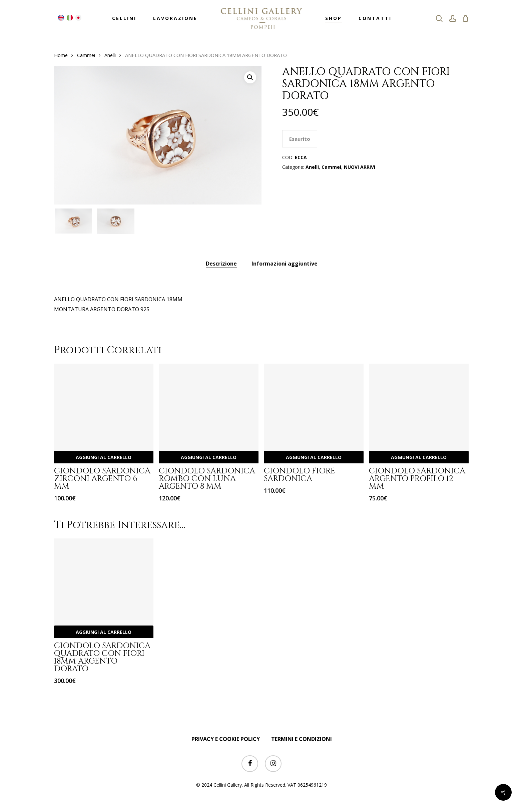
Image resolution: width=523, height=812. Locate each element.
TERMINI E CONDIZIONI (302, 739)
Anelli (110, 55)
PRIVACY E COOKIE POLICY (226, 739)
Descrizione (221, 264)
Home (61, 55)
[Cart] (466, 18)
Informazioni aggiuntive (285, 264)
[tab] (221, 264)
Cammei (86, 55)
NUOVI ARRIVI (360, 167)
